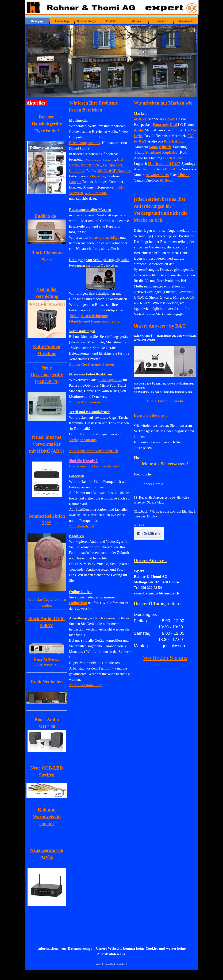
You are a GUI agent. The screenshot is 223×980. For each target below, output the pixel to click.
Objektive (97, 176)
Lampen (75, 182)
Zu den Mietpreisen (85, 402)
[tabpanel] (100, 398)
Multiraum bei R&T (164, 164)
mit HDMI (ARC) (47, 451)
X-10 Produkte (96, 193)
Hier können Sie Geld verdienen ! (94, 466)
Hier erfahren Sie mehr (165, 401)
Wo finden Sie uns (165, 658)
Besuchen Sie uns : (150, 415)
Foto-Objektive (111, 380)
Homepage (37, 21)
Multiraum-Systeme (100, 159)
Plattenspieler (91, 165)
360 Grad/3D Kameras (114, 171)
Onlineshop (62, 21)
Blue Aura (173, 169)
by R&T (140, 119)
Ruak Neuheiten (47, 682)
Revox (170, 119)
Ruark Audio (174, 141)
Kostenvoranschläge (104, 237)
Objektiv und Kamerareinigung (94, 321)
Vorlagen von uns (83, 440)
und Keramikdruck (94, 451)
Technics (149, 169)
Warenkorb (186, 21)
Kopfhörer (77, 171)
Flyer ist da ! (47, 131)
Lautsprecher (112, 165)
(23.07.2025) (47, 382)
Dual (173, 125)
